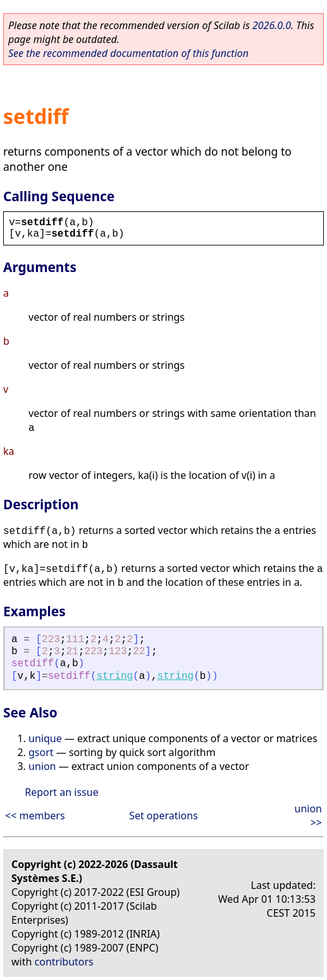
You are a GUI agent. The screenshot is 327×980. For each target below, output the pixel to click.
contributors (64, 962)
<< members (35, 816)
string (114, 676)
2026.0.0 (272, 25)
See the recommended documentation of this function (128, 53)
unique (45, 738)
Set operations (163, 816)
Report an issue (61, 792)
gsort (41, 752)
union (42, 766)
